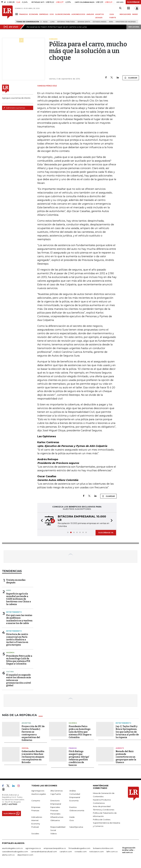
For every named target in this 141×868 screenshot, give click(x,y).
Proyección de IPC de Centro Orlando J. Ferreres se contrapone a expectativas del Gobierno (33, 733)
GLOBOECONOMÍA (63, 14)
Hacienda (10, 653)
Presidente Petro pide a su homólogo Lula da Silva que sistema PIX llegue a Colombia (19, 660)
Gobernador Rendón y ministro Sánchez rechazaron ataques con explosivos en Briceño (33, 757)
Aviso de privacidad (102, 806)
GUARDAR (131, 78)
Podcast (35, 827)
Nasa (45, 22)
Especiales (55, 807)
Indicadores (37, 817)
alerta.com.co (8, 855)
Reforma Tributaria (66, 22)
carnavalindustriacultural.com (44, 852)
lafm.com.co (112, 852)
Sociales (35, 834)
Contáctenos (99, 803)
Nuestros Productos (102, 800)
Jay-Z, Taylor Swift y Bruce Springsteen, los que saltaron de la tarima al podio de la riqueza (127, 732)
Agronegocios (38, 791)
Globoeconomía (77, 810)
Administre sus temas (14, 108)
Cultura (10, 672)
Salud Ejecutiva (76, 827)
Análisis (73, 791)
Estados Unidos (100, 22)
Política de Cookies (102, 820)
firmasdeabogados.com (79, 848)
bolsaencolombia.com (103, 848)
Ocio (72, 820)
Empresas (36, 807)
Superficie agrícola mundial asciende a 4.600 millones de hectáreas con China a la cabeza (19, 599)
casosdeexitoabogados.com (15, 852)
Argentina (26, 723)
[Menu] (17, 14)
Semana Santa (84, 22)
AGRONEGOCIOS (78, 14)
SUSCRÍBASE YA (106, 533)
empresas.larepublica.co (55, 848)
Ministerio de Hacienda (126, 22)
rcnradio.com (81, 852)
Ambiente (120, 748)
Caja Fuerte (56, 794)
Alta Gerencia (56, 791)
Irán (111, 22)
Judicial (25, 748)
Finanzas (73, 748)
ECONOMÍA (34, 14)
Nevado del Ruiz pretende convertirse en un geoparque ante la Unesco (126, 757)
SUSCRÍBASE (133, 2)
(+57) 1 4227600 (10, 804)
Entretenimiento (14, 612)
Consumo (36, 801)
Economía (74, 801)
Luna (52, 22)
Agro (9, 590)
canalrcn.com (66, 852)
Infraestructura (57, 817)
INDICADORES (125, 14)
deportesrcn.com (25, 855)
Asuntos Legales (39, 794)
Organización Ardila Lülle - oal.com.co (129, 850)
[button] (41, 521)
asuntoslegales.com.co (12, 848)
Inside (72, 817)
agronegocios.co (33, 848)
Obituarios (55, 820)
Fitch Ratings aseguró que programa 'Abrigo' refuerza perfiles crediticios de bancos (79, 758)
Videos (53, 834)
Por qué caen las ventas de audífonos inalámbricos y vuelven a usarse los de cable (19, 619)
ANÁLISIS (90, 14)
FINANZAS (23, 14)
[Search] (120, 8)
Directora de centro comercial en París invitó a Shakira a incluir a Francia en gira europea (17, 639)
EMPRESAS (44, 14)
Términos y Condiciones (104, 810)
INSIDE (135, 14)
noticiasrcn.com (97, 852)
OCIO (52, 14)
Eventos (73, 807)
